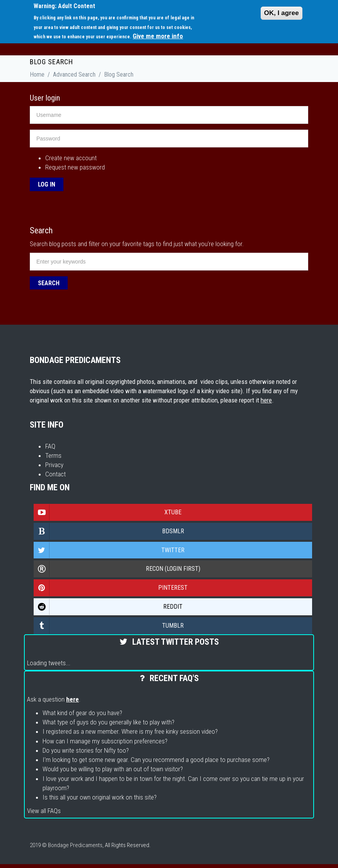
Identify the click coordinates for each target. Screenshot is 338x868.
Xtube (108, 512)
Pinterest (111, 588)
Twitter (109, 550)
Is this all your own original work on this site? (100, 797)
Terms (53, 455)
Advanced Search (74, 74)
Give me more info (158, 36)
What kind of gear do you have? (82, 713)
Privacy (54, 465)
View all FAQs (44, 811)
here (266, 400)
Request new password (75, 167)
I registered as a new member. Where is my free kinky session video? (130, 731)
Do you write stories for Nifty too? (86, 750)
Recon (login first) (117, 569)
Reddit (108, 607)
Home (37, 74)
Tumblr (109, 626)
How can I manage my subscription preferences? (105, 741)
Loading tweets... (49, 663)
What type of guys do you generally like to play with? (108, 722)
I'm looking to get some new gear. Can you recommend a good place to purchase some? (156, 760)
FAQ (50, 446)
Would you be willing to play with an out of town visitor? (113, 769)
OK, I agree (282, 13)
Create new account (71, 158)
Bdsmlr (109, 531)
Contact (55, 474)
